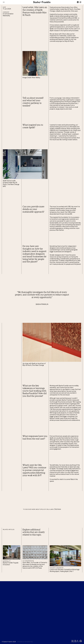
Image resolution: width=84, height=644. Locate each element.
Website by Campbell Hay (25, 642)
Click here (58, 509)
